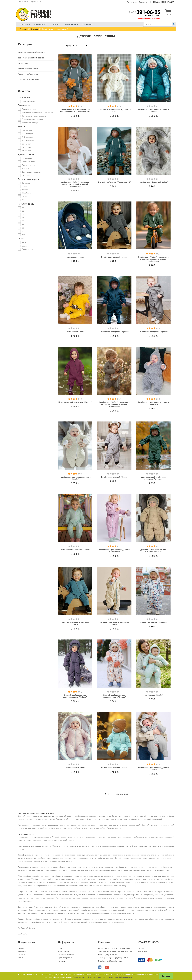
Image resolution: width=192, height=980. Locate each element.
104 (23, 235)
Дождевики (23, 63)
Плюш (25, 186)
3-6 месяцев (27, 134)
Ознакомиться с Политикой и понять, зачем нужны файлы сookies (102, 977)
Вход (155, 2)
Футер (25, 200)
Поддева (26, 175)
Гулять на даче (28, 162)
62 (23, 211)
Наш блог (22, 955)
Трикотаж (26, 183)
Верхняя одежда (29, 109)
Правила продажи (65, 958)
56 (23, 208)
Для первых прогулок (31, 172)
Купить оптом (63, 952)
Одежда (25, 24)
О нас (60, 948)
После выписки (29, 165)
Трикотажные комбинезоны (31, 58)
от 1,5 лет (26, 144)
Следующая (123, 794)
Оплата (21, 948)
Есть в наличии (29, 101)
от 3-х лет (27, 151)
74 (23, 218)
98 (23, 231)
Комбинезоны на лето (28, 69)
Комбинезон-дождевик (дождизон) (37, 113)
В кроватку (89, 24)
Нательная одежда (30, 123)
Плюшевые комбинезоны (30, 80)
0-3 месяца (27, 131)
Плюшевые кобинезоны (33, 119)
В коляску (72, 24)
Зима (24, 246)
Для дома (26, 169)
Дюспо (25, 190)
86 (23, 225)
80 (23, 221)
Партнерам (144, 2)
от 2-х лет (27, 147)
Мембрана (27, 193)
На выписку (41, 24)
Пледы (57, 24)
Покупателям (133, 2)
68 (23, 215)
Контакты (62, 961)
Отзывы (21, 958)
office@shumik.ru (115, 961)
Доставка (22, 952)
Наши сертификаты (66, 955)
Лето (24, 243)
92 (23, 228)
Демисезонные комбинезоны (31, 52)
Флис (24, 197)
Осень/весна (28, 249)
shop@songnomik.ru (120, 958)
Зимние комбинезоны (28, 74)
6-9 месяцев (27, 137)
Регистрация (168, 2)
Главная (24, 29)
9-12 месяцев (28, 141)
